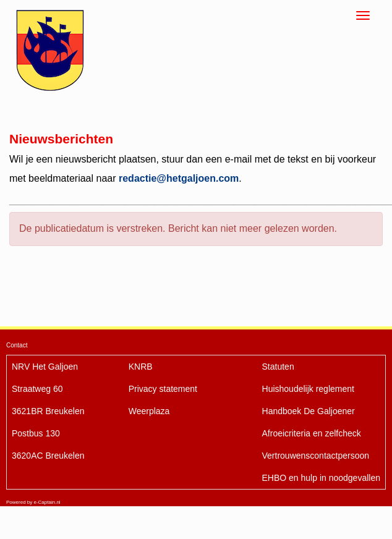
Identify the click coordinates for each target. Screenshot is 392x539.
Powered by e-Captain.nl (33, 502)
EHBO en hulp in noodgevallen (321, 478)
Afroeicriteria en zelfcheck (312, 433)
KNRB (141, 367)
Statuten (278, 367)
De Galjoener (309, 411)
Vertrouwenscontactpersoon (316, 456)
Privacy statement (163, 389)
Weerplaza (149, 411)
